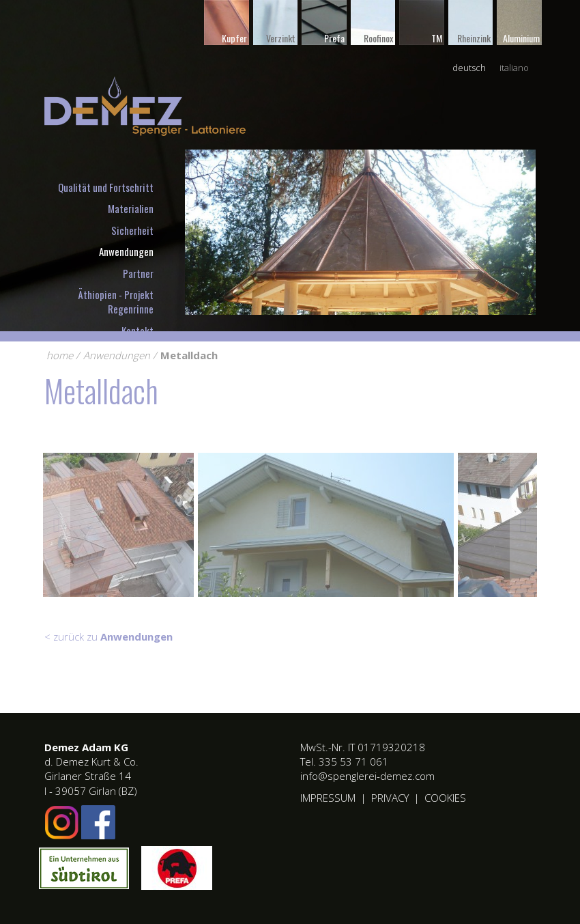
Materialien (131, 208)
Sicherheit (132, 230)
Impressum (328, 798)
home (60, 355)
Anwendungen (126, 251)
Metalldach (189, 355)
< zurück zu (108, 636)
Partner (138, 273)
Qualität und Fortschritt (106, 187)
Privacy (390, 798)
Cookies (445, 798)
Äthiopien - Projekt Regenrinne (116, 302)
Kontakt (137, 331)
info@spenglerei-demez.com (367, 776)
